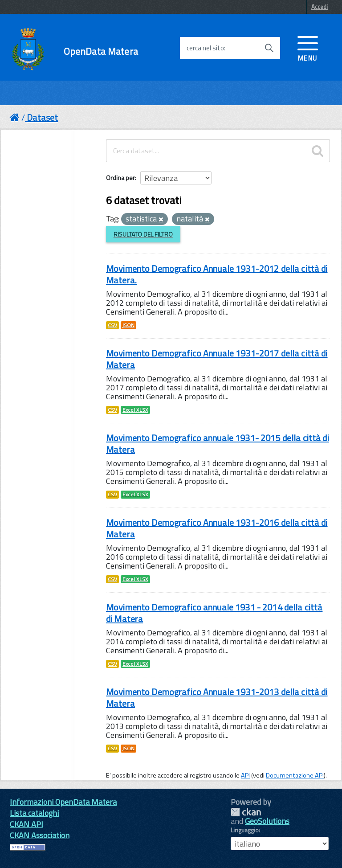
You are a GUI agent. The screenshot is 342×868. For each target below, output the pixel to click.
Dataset (42, 117)
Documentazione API (295, 775)
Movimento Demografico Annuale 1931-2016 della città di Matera (217, 528)
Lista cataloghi (34, 813)
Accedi (320, 7)
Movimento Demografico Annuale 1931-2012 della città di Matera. (217, 274)
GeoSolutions (267, 821)
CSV (112, 325)
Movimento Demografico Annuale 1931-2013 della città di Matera (217, 698)
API (245, 775)
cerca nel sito (205, 48)
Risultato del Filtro (143, 234)
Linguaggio (245, 830)
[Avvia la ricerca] (269, 48)
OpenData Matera (101, 51)
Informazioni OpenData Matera (63, 802)
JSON (128, 325)
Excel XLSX (135, 410)
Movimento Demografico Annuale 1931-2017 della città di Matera (217, 359)
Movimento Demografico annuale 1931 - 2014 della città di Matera (214, 613)
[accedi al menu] (308, 48)
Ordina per (120, 178)
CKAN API (26, 824)
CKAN (246, 812)
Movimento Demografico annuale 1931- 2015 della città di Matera (218, 444)
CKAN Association (40, 835)
